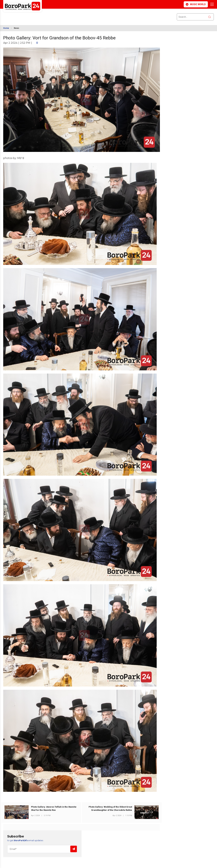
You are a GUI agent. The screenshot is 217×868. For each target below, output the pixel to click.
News (16, 28)
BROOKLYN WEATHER (32, 15)
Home (6, 28)
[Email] (42, 849)
